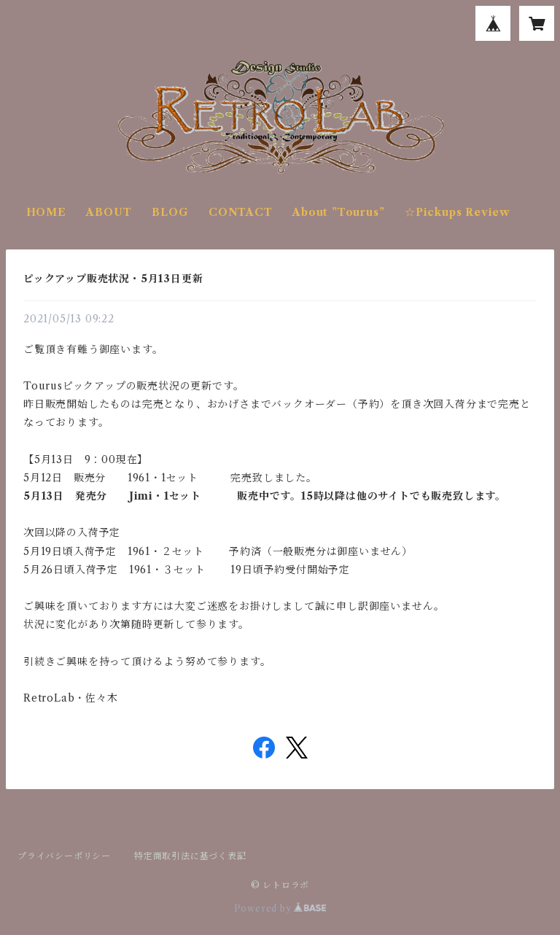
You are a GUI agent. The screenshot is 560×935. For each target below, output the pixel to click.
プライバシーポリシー (64, 856)
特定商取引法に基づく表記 (190, 856)
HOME (46, 212)
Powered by (280, 908)
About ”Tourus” (338, 212)
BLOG (170, 212)
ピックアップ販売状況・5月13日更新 (113, 279)
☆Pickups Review (458, 212)
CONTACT (241, 212)
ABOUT (109, 212)
